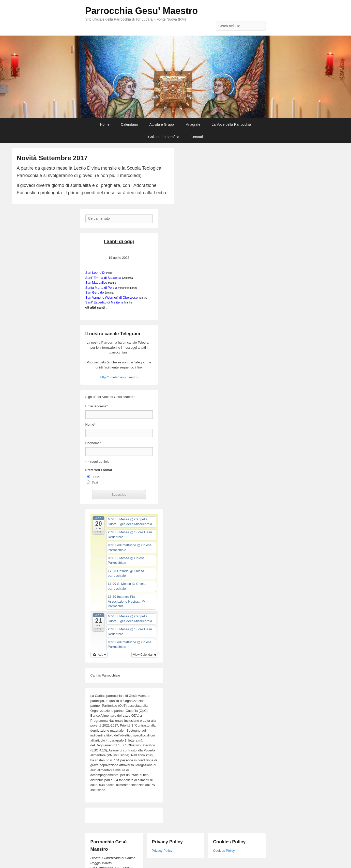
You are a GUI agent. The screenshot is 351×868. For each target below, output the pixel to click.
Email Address (97, 406)
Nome (90, 424)
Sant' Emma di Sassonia (103, 278)
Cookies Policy (224, 851)
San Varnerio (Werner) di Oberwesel (112, 298)
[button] (99, 655)
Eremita (109, 293)
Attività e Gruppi (162, 124)
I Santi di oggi (119, 242)
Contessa (127, 278)
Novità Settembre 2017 (52, 158)
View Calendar (144, 655)
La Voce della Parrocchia (231, 124)
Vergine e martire (128, 288)
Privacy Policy (162, 851)
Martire (112, 283)
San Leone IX (95, 273)
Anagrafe (193, 124)
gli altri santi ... (97, 307)
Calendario (129, 124)
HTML (97, 477)
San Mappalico (96, 283)
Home (105, 124)
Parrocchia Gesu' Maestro (142, 11)
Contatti (197, 137)
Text (95, 483)
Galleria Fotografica (164, 137)
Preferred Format (99, 470)
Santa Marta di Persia (101, 288)
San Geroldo (95, 292)
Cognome (93, 443)
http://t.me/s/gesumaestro (119, 377)
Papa (109, 273)
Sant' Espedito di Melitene (104, 302)
